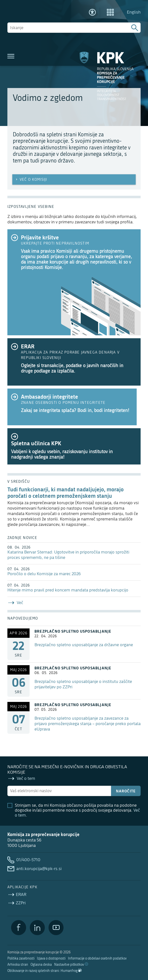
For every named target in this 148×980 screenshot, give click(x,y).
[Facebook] (19, 928)
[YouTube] (56, 928)
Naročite (126, 791)
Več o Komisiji (31, 179)
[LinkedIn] (37, 928)
